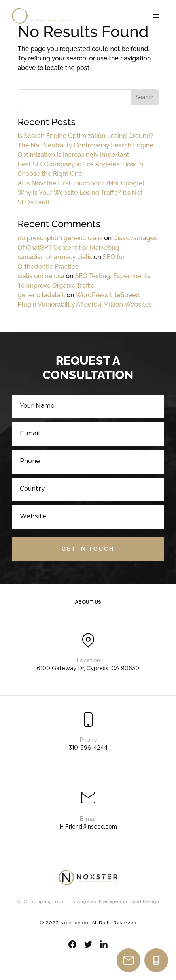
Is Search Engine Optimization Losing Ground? (86, 136)
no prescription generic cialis (60, 238)
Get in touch (88, 549)
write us (129, 960)
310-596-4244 (156, 960)
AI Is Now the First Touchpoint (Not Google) (81, 183)
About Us (88, 602)
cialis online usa (41, 276)
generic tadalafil (42, 295)
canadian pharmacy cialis (55, 257)
